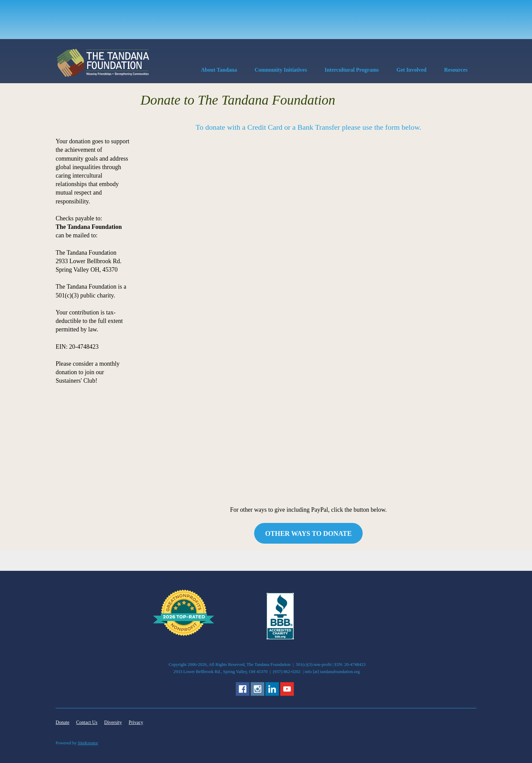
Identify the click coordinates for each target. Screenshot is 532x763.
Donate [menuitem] (62, 722)
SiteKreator (88, 743)
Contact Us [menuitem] (87, 722)
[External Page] (280, 638)
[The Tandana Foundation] (103, 63)
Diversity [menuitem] (113, 722)
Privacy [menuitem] (136, 722)
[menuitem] (219, 71)
